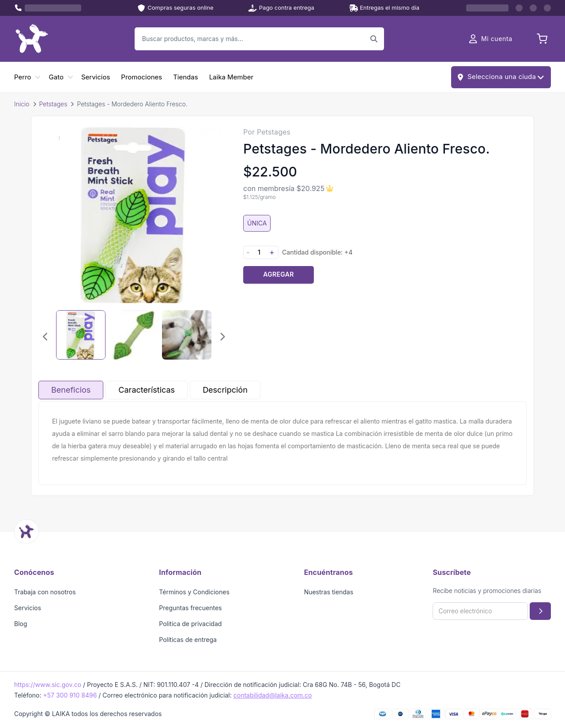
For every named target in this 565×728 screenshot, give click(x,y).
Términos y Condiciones (194, 592)
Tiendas (185, 77)
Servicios (96, 77)
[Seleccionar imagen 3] (187, 335)
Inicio (22, 104)
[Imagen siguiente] (222, 337)
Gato (56, 77)
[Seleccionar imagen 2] (134, 335)
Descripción (225, 390)
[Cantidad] (259, 252)
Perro (23, 77)
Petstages (53, 104)
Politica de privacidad (190, 624)
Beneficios (71, 390)
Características (147, 390)
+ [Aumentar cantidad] (272, 252)
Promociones (141, 77)
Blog (21, 624)
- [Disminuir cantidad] (248, 252)
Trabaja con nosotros (45, 592)
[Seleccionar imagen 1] (81, 335)
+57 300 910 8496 (70, 695)
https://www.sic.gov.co (48, 685)
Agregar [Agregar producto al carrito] (278, 274)
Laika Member (231, 77)
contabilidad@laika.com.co (273, 695)
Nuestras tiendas (329, 592)
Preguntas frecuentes (190, 608)
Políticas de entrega (188, 640)
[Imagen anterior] (45, 337)
